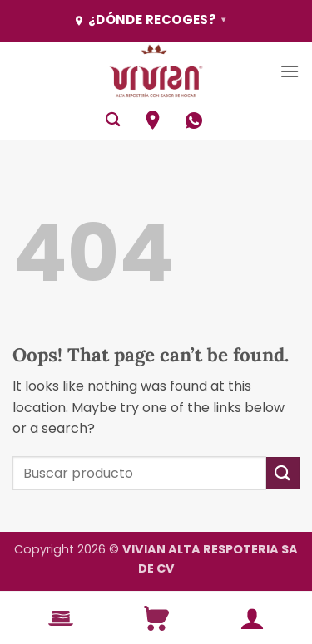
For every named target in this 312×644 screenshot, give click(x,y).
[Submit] (283, 473)
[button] (290, 71)
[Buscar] (113, 120)
